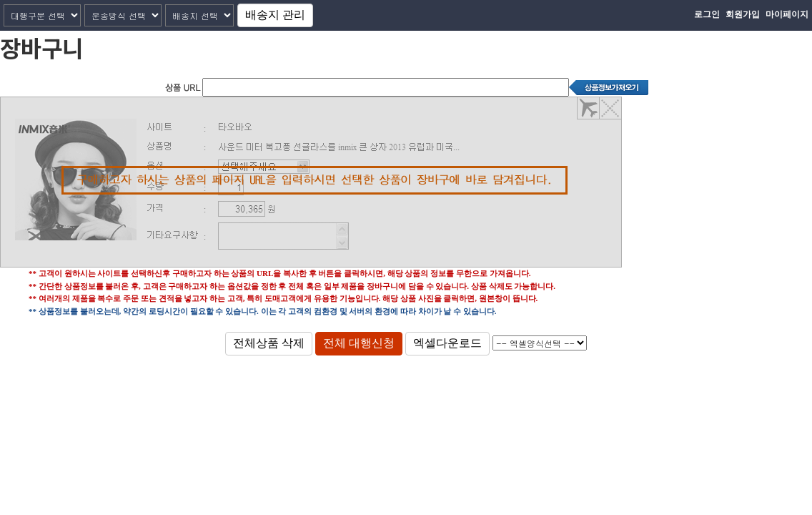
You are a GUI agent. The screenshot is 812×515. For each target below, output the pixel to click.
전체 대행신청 (359, 343)
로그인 (707, 14)
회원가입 (743, 14)
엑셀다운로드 (447, 343)
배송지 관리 (275, 15)
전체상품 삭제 (269, 343)
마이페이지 (787, 14)
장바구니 (41, 47)
